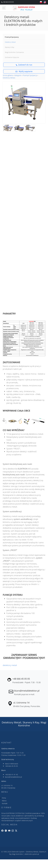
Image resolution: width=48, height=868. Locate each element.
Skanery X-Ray (10, 47)
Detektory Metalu (9, 78)
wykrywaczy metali (8, 818)
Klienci (4, 801)
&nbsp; (24, 261)
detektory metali (10, 665)
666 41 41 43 (13, 775)
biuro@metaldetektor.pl (27, 691)
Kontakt (5, 803)
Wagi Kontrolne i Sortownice (14, 52)
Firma (4, 798)
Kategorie (18, 75)
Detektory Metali (10, 42)
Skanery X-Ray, (31, 722)
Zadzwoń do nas (24, 65)
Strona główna (8, 75)
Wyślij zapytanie (24, 71)
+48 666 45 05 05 (8, 2)
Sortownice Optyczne (12, 57)
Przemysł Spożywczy (12, 37)
